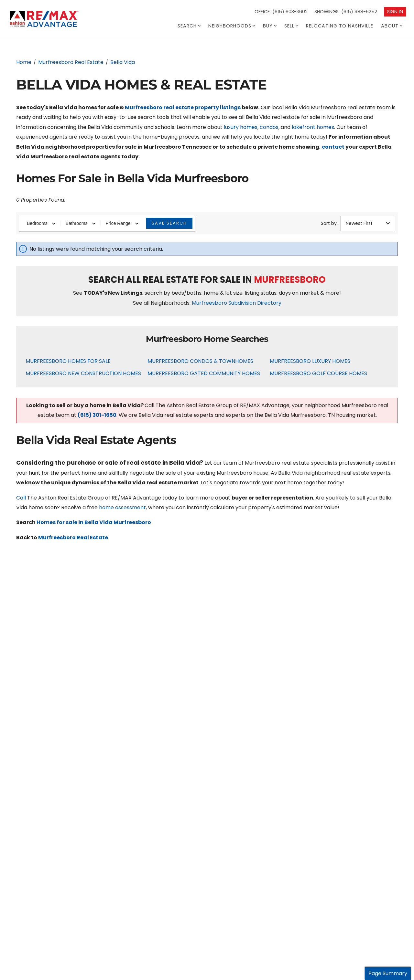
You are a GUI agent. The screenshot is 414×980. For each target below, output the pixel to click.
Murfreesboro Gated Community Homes (204, 373)
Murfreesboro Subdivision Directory (237, 303)
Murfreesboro (290, 280)
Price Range (122, 223)
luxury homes (241, 127)
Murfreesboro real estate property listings (183, 107)
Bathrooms (81, 223)
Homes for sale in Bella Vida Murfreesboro (94, 522)
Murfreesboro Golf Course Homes (318, 373)
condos (269, 127)
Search (189, 26)
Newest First (368, 223)
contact (333, 147)
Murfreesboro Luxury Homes (310, 361)
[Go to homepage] (56, 19)
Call (21, 498)
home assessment (122, 507)
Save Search (169, 223)
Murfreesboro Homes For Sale (68, 361)
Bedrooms (41, 223)
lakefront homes (313, 127)
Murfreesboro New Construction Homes (83, 373)
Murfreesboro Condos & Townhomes (200, 361)
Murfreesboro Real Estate (73, 537)
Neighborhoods (232, 26)
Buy (270, 26)
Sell (291, 26)
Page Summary (388, 973)
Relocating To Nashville (340, 26)
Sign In (395, 12)
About (392, 26)
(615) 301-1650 (97, 415)
